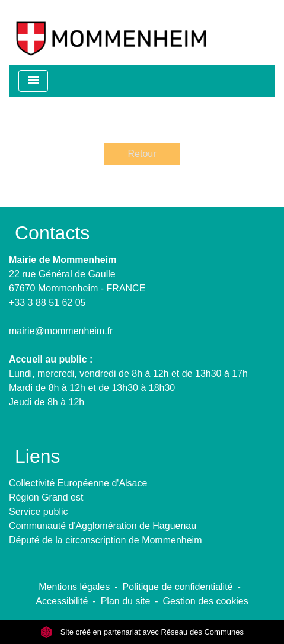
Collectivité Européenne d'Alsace (78, 483)
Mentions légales (74, 587)
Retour (142, 154)
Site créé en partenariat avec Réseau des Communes (142, 632)
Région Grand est (46, 497)
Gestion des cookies (206, 601)
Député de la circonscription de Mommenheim (105, 540)
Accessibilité (62, 601)
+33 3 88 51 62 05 (47, 302)
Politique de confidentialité (178, 587)
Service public (39, 512)
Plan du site (126, 601)
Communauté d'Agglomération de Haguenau (103, 526)
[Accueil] (111, 33)
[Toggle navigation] (33, 81)
